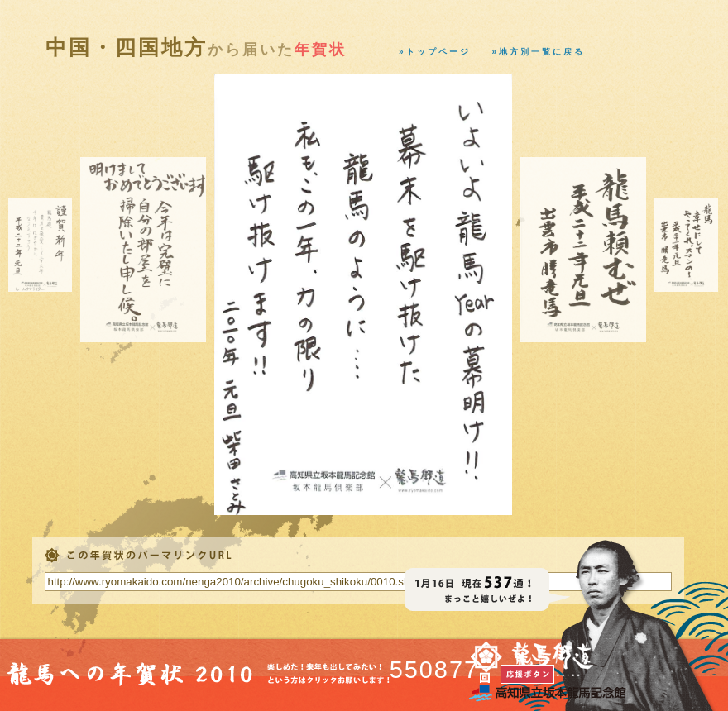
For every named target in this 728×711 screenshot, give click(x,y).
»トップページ (435, 52)
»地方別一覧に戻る (539, 52)
